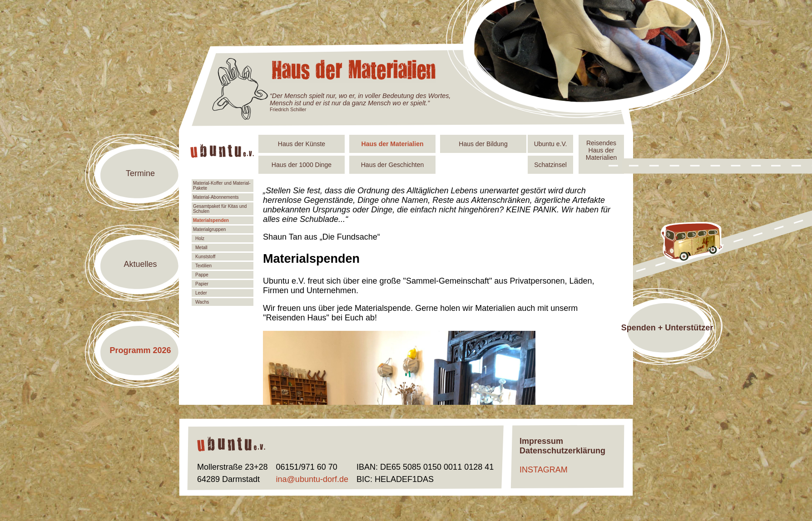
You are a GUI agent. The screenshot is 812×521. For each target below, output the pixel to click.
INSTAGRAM (544, 470)
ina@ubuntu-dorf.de (312, 479)
